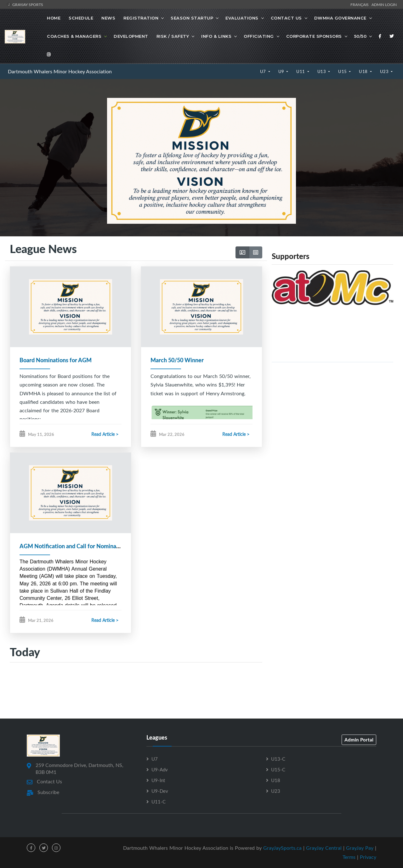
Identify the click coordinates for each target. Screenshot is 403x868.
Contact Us (286, 18)
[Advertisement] (332, 411)
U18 (364, 71)
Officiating (259, 36)
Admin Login (384, 4)
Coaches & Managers (74, 36)
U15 (343, 71)
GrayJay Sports (25, 4)
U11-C (159, 802)
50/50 (360, 36)
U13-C (278, 759)
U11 (301, 71)
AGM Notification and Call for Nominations (74, 546)
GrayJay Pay (360, 848)
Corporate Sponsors (314, 36)
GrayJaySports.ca (282, 848)
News (108, 18)
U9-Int (158, 781)
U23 (385, 71)
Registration (141, 18)
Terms (349, 857)
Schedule (81, 18)
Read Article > (105, 434)
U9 (282, 71)
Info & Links (216, 36)
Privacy (368, 857)
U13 (322, 71)
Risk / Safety (173, 36)
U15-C (278, 770)
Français (360, 4)
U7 (264, 71)
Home (54, 18)
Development (131, 36)
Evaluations (242, 18)
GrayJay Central (324, 848)
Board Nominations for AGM (56, 360)
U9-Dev (160, 791)
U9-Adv (160, 770)
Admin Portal (359, 740)
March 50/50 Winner (177, 360)
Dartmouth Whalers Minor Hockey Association (60, 71)
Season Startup (192, 18)
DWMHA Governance (340, 18)
